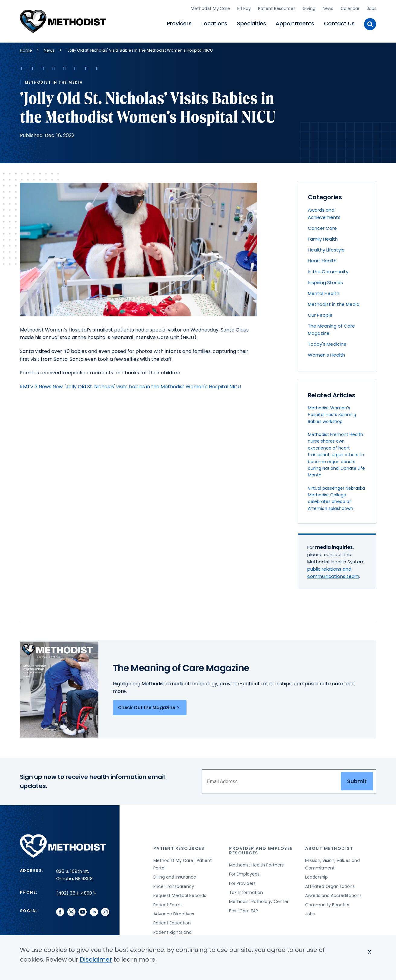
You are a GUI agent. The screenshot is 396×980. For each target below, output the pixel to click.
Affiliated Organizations (330, 885)
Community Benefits (327, 903)
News (328, 8)
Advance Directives (174, 912)
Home (26, 48)
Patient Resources (277, 8)
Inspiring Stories (325, 281)
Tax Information (246, 891)
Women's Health (326, 353)
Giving (309, 8)
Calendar (350, 8)
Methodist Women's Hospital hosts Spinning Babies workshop (332, 413)
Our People (320, 314)
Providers (179, 23)
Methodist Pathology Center (259, 900)
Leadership (316, 876)
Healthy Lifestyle (326, 248)
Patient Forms (168, 903)
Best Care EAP (244, 909)
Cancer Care (322, 227)
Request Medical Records (180, 894)
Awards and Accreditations (333, 894)
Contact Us (339, 23)
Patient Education (172, 921)
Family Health (323, 237)
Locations (214, 23)
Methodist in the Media (334, 303)
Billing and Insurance (175, 876)
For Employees (244, 873)
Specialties (251, 23)
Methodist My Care (210, 8)
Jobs (371, 8)
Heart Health (322, 259)
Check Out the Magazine (150, 706)
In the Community (328, 270)
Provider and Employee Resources (261, 849)
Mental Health (324, 292)
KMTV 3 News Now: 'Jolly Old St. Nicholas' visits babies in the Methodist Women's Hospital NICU (130, 385)
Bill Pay (244, 8)
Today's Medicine (327, 343)
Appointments (295, 23)
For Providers (242, 882)
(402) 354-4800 (76, 891)
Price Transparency (174, 885)
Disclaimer (96, 959)
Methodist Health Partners (256, 863)
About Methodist (329, 847)
